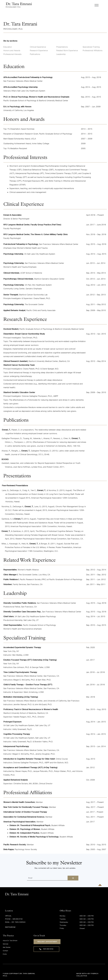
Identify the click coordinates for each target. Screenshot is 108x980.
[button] (66, 6)
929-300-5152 (18, 919)
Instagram (10, 927)
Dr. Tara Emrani (18, 922)
